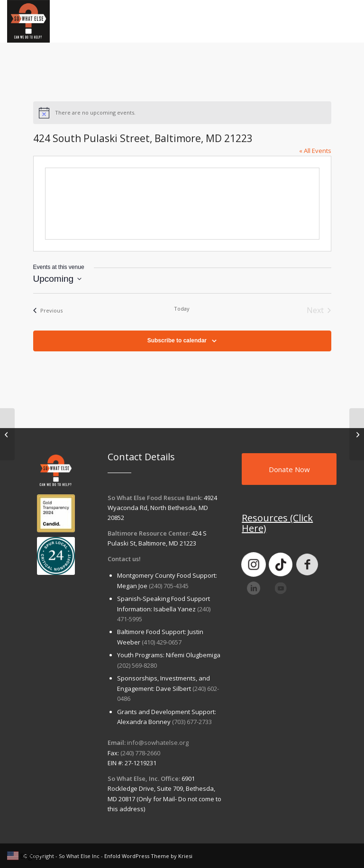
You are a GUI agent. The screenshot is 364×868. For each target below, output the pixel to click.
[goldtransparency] (56, 513)
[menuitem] (344, 21)
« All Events (315, 151)
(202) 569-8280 (137, 665)
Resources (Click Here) (277, 523)
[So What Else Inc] (28, 21)
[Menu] (344, 21)
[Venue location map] (182, 204)
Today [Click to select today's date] (182, 309)
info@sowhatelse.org (158, 743)
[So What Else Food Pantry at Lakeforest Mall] (357, 434)
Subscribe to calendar (177, 340)
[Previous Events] (48, 310)
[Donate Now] (289, 469)
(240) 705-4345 (169, 586)
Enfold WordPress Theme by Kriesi (148, 856)
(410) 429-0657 (162, 642)
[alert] (182, 113)
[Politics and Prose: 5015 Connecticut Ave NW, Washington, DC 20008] (7, 434)
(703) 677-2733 (192, 722)
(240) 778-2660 (140, 753)
